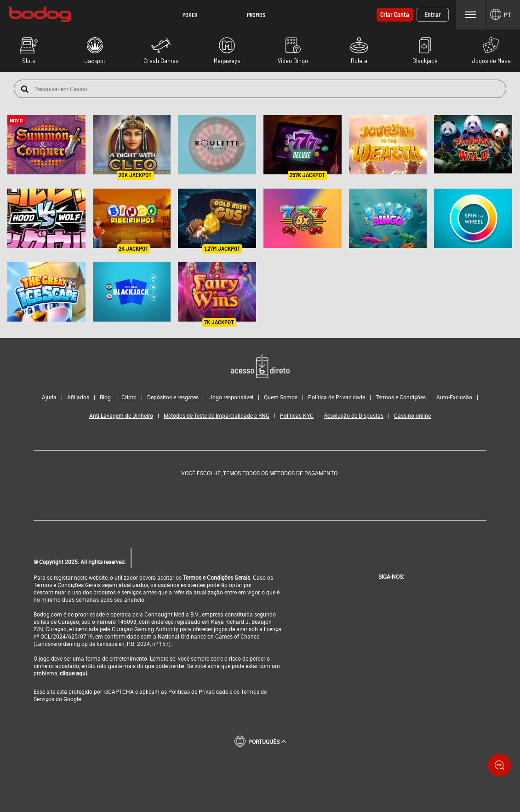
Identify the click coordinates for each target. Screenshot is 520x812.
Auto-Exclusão (454, 397)
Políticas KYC (297, 415)
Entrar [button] (433, 14)
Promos (256, 15)
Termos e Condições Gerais (217, 577)
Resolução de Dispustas (354, 415)
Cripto (129, 397)
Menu (471, 14)
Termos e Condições (401, 397)
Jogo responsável (231, 397)
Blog (105, 397)
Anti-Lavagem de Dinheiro (121, 415)
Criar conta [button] (395, 14)
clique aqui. (74, 673)
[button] (190, 15)
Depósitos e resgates (173, 397)
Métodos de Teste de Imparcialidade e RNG (217, 415)
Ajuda (49, 397)
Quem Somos (281, 397)
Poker (190, 15)
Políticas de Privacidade (198, 691)
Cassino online (412, 415)
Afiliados (78, 397)
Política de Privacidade (337, 397)
